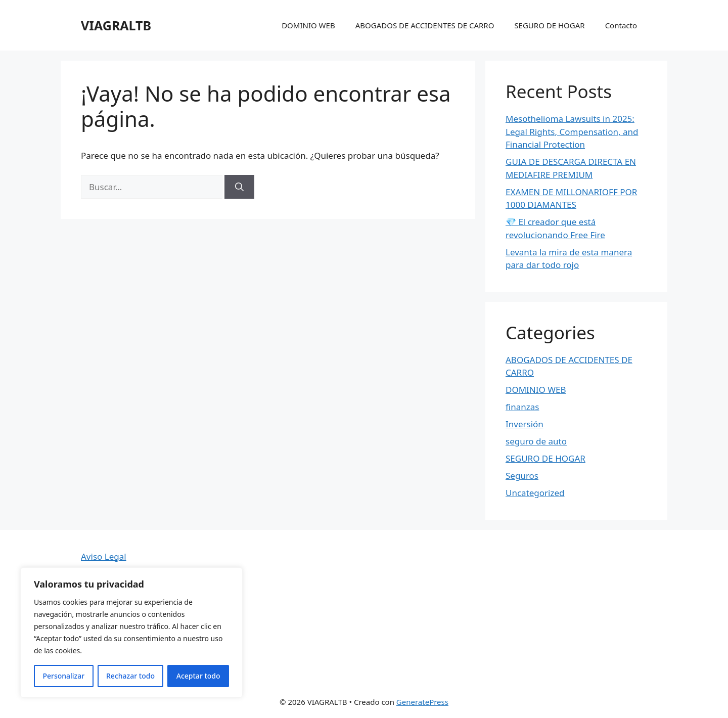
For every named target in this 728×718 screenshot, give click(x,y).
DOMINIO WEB (308, 25)
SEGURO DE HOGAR (549, 25)
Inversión (525, 424)
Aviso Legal (104, 556)
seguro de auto (536, 441)
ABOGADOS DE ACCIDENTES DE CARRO (425, 25)
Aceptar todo (198, 676)
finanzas (522, 407)
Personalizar (63, 676)
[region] (131, 633)
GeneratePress (422, 702)
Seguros (522, 476)
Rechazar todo (130, 676)
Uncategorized (535, 493)
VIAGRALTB (116, 25)
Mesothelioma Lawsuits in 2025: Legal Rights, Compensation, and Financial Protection (572, 131)
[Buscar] (239, 187)
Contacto (621, 25)
